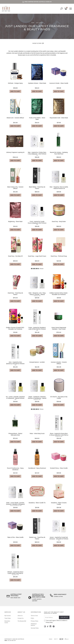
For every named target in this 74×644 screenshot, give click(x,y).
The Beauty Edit (22, 621)
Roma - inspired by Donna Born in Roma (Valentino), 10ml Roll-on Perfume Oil (59, 435)
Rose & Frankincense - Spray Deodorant (15, 469)
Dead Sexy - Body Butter (59, 222)
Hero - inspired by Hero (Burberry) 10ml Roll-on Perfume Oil (15, 364)
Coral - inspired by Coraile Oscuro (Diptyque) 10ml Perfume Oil (37, 223)
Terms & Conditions (61, 621)
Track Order (8, 618)
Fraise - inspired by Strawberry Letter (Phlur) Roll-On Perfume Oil (37, 329)
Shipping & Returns (34, 625)
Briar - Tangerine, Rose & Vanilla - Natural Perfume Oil (59, 188)
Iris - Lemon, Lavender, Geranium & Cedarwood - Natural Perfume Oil (15, 398)
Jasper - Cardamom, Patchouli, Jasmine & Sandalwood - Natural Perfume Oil (37, 398)
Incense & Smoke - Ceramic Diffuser (59, 363)
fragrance (62, 53)
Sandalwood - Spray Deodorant (37, 468)
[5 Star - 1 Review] (37, 269)
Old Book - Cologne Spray (15, 83)
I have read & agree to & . (56, 621)
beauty (20, 55)
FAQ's (32, 618)
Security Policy (35, 628)
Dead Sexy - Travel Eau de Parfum (15, 294)
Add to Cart (15, 91)
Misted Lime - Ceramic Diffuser (15, 118)
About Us (20, 616)
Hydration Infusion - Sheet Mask (37, 83)
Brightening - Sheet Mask (15, 222)
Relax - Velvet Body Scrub (37, 434)
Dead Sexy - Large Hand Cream (37, 256)
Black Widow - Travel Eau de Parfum (37, 188)
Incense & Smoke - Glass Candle (59, 83)
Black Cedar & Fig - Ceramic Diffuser (15, 188)
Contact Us (21, 618)
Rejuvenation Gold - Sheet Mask (59, 118)
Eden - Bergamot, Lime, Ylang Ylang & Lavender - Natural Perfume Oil (37, 294)
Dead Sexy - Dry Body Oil (15, 256)
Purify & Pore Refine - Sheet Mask (37, 119)
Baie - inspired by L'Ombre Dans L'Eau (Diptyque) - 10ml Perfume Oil (37, 154)
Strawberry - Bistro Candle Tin (37, 503)
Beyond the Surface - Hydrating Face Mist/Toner (59, 153)
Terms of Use (34, 616)
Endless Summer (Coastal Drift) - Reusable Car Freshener (15, 328)
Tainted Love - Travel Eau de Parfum (37, 538)
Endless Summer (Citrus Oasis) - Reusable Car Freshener (59, 294)
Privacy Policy (35, 621)
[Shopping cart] (66, 9)
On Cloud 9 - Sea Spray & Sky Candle (59, 397)
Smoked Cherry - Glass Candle (59, 468)
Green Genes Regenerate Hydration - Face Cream (59, 328)
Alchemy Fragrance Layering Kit (15, 152)
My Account (8, 616)
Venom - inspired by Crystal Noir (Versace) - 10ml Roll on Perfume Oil (59, 539)
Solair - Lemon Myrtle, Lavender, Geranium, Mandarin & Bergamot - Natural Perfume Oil (15, 504)
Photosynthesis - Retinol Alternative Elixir (15, 434)
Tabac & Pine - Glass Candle (15, 537)
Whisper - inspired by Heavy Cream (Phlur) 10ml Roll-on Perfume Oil (15, 573)
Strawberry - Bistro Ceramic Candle (59, 503)
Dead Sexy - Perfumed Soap (59, 256)
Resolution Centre (7, 622)
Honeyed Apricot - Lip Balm (37, 362)
